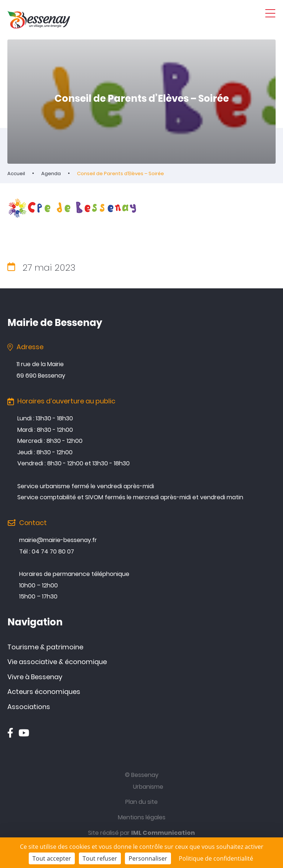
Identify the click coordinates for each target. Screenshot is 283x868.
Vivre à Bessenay (35, 677)
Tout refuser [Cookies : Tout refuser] (100, 858)
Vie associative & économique (57, 662)
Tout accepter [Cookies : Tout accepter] (52, 858)
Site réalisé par (141, 833)
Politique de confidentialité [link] (216, 858)
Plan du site (141, 802)
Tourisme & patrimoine (45, 647)
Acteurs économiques (44, 692)
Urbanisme (148, 787)
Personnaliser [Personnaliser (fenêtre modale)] (148, 858)
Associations (29, 707)
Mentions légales (142, 817)
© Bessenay (142, 775)
